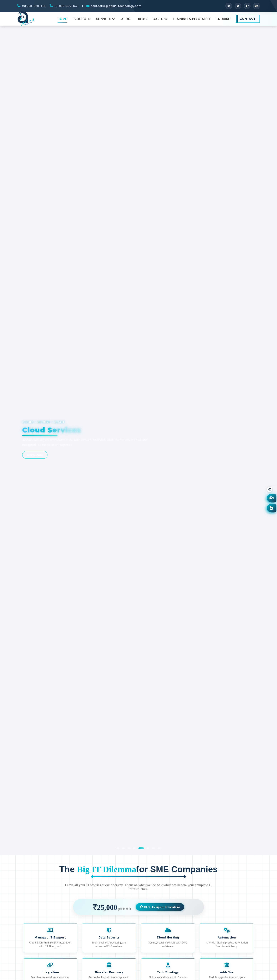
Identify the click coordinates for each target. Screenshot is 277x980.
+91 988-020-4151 (34, 6)
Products (82, 21)
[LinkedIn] (229, 6)
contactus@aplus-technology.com (116, 6)
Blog (142, 21)
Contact (248, 20)
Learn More (36, 455)
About (127, 21)
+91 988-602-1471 (66, 6)
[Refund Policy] (256, 6)
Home (62, 21)
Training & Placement (192, 21)
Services (106, 21)
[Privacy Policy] (247, 6)
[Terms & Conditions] (238, 6)
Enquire (223, 21)
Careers (160, 21)
